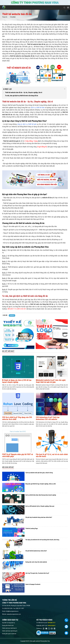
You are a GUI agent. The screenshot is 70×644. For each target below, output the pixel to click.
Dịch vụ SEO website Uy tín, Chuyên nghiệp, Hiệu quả (40, 506)
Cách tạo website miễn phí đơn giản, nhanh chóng (39, 473)
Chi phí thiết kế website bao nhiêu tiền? (36, 551)
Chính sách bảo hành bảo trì (9, 628)
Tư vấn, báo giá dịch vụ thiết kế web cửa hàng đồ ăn (22, 96)
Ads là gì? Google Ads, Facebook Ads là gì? (37, 573)
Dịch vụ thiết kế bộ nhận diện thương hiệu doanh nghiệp (41, 495)
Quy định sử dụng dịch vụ (9, 623)
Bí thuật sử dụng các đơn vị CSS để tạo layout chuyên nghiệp (17, 381)
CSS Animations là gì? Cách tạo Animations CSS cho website (48, 418)
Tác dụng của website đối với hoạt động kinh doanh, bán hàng (42, 540)
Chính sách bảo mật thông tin (10, 631)
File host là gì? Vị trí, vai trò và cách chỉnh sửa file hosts (52, 455)
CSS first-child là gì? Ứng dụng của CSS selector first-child (17, 418)
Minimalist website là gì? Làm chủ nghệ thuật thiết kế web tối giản (51, 381)
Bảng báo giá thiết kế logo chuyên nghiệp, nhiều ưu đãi (41, 484)
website (12, 315)
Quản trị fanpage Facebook (33, 584)
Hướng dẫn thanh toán (8, 625)
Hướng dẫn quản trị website (9, 634)
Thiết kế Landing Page (32, 528)
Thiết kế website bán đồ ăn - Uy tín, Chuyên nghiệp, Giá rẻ (24, 92)
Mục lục (34, 89)
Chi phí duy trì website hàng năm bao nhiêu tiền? (39, 517)
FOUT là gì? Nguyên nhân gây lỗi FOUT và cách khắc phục (18, 455)
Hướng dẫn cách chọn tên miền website (36, 562)
